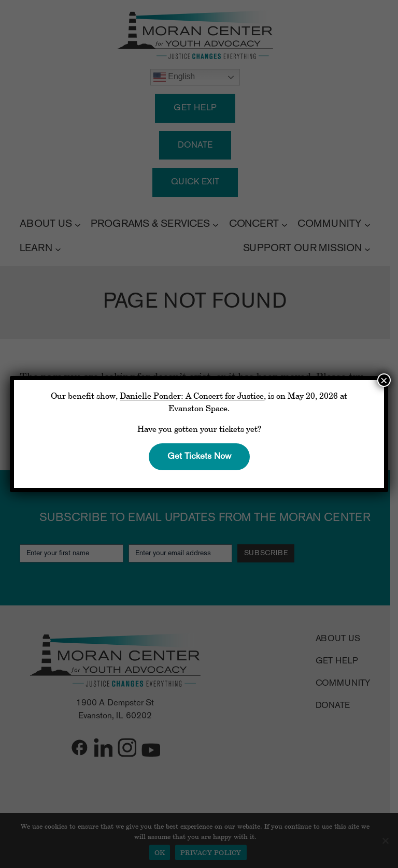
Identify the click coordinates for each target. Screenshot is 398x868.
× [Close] (384, 380)
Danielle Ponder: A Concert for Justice (192, 396)
